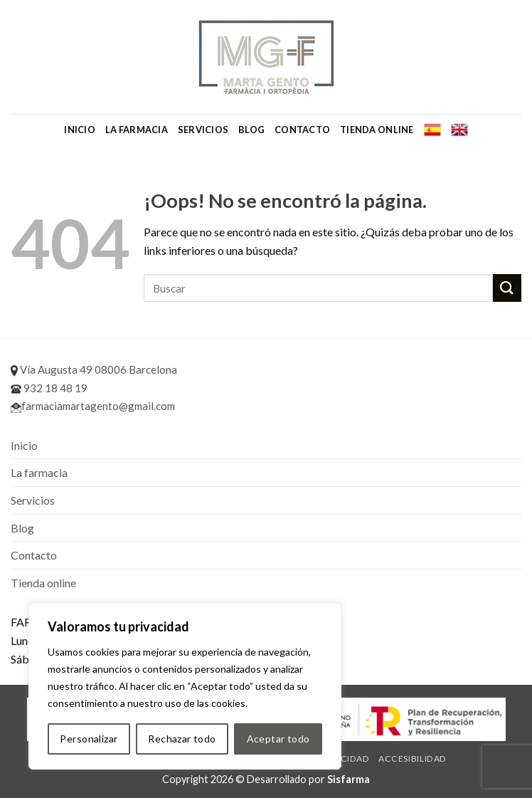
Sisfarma (349, 779)
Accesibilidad (413, 758)
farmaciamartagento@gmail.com (93, 406)
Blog (251, 130)
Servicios (203, 130)
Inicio (80, 130)
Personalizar (89, 739)
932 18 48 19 (49, 388)
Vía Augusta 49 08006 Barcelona (94, 369)
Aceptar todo (278, 739)
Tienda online (377, 130)
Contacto (302, 130)
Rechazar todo (182, 739)
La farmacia (137, 130)
